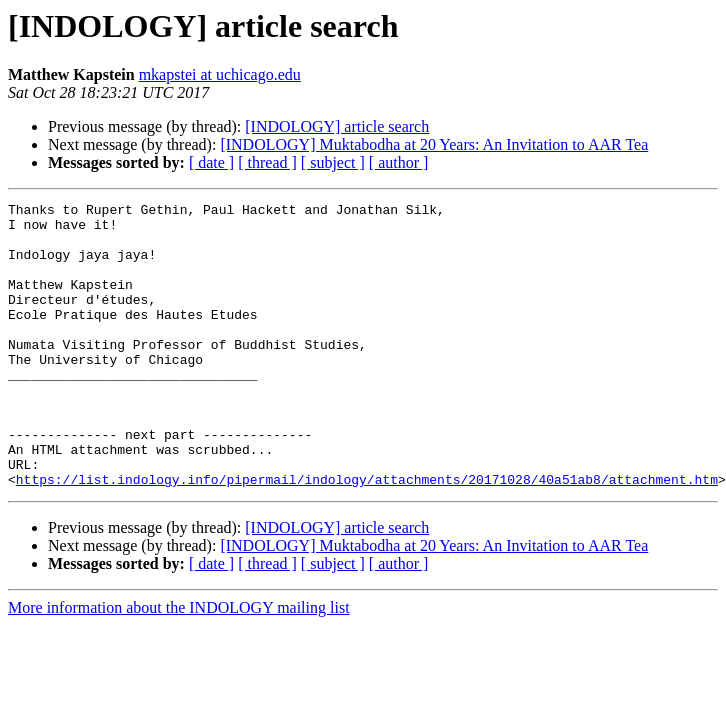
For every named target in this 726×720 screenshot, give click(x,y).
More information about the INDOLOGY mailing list (179, 664)
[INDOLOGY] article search (337, 126)
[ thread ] (267, 162)
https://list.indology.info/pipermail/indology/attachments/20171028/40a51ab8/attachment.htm (367, 536)
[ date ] (211, 162)
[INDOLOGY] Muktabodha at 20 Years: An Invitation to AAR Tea (434, 144)
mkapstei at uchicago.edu (220, 74)
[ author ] (399, 162)
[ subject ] (333, 162)
